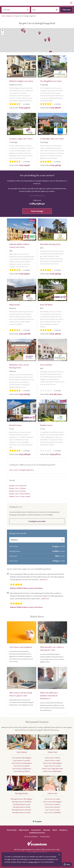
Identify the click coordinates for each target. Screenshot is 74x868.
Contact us (63, 830)
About (55, 830)
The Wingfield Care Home (51, 81)
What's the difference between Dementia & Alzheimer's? (49, 696)
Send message (37, 211)
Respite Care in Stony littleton (20, 494)
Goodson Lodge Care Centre (21, 139)
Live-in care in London (52, 799)
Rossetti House (15, 425)
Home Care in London (52, 760)
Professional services (37, 833)
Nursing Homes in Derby (22, 807)
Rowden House (46, 425)
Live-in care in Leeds (52, 810)
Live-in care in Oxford (52, 804)
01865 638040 (37, 204)
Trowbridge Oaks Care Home (52, 139)
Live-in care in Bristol (52, 807)
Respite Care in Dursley (17, 491)
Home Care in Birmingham (52, 763)
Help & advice (24, 830)
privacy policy (33, 862)
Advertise (47, 830)
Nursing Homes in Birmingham (22, 799)
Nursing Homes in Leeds (22, 804)
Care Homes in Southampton (22, 763)
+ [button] (3, 31)
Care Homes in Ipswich (22, 766)
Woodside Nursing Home (50, 244)
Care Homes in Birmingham (22, 758)
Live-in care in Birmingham (52, 802)
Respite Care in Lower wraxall (20, 496)
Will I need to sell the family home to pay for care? (21, 694)
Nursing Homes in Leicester (22, 810)
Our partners (36, 830)
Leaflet (72, 51)
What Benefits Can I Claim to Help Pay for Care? (52, 649)
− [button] (3, 34)
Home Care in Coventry (52, 766)
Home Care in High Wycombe (52, 768)
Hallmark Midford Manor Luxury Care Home (19, 246)
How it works (12, 830)
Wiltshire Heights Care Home (21, 81)
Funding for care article (37, 521)
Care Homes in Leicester (22, 760)
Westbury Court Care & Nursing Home (19, 366)
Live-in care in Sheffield (52, 812)
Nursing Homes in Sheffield (22, 802)
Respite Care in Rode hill (18, 486)
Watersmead (14, 305)
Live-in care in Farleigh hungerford (21, 470)
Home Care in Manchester (52, 771)
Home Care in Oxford (52, 758)
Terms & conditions (31, 836)
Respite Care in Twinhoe (18, 488)
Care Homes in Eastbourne (22, 768)
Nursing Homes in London (22, 812)
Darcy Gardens (46, 365)
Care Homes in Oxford (22, 771)
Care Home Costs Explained (21, 647)
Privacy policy (45, 836)
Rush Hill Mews (46, 305)
